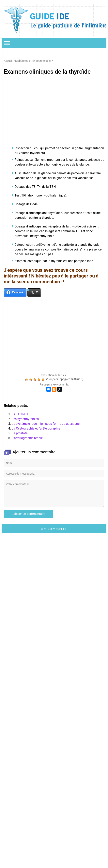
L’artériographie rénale (27, 438)
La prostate (20, 433)
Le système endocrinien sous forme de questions (46, 424)
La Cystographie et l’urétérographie (36, 428)
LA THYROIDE (21, 414)
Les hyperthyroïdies (25, 419)
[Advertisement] (54, 109)
